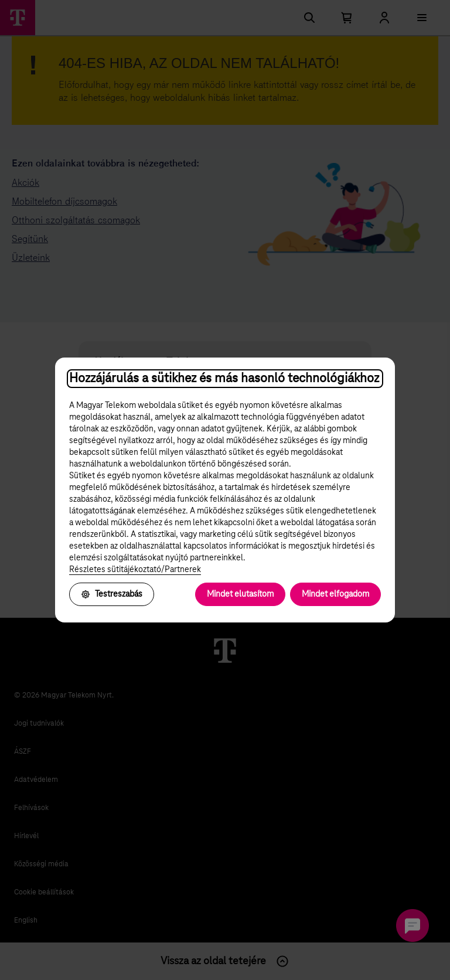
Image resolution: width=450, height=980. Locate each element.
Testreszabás (112, 594)
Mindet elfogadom (335, 594)
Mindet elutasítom (240, 594)
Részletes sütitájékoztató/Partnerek (135, 570)
